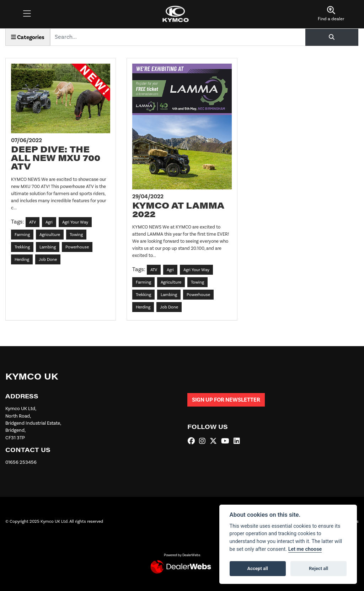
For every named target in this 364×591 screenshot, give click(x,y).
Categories (28, 37)
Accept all (258, 568)
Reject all (318, 568)
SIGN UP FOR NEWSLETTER (226, 400)
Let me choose (305, 549)
